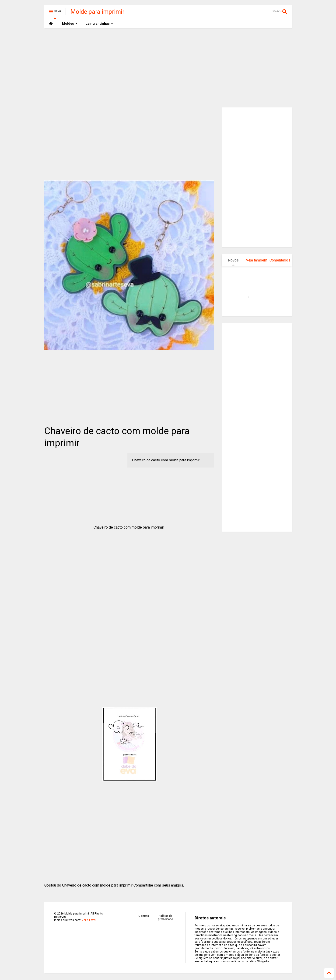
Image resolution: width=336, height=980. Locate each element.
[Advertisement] (168, 68)
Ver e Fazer (89, 920)
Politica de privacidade (165, 918)
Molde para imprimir (97, 12)
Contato (144, 916)
